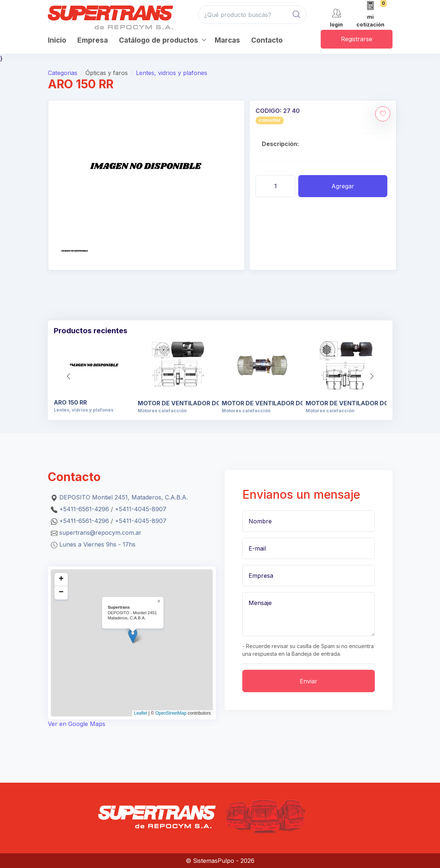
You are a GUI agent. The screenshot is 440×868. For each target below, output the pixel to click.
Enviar (309, 681)
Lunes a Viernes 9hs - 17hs (97, 544)
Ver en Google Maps (77, 724)
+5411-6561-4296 (84, 509)
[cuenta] (336, 17)
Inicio (57, 40)
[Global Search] (296, 15)
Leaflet (141, 713)
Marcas (227, 40)
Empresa (93, 40)
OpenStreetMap (171, 713)
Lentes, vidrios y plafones (172, 73)
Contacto (267, 40)
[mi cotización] (370, 15)
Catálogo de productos (159, 40)
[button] (372, 376)
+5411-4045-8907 (141, 509)
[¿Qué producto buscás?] (252, 15)
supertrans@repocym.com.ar (100, 533)
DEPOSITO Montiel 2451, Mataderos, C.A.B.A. (124, 497)
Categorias (63, 73)
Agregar (343, 186)
